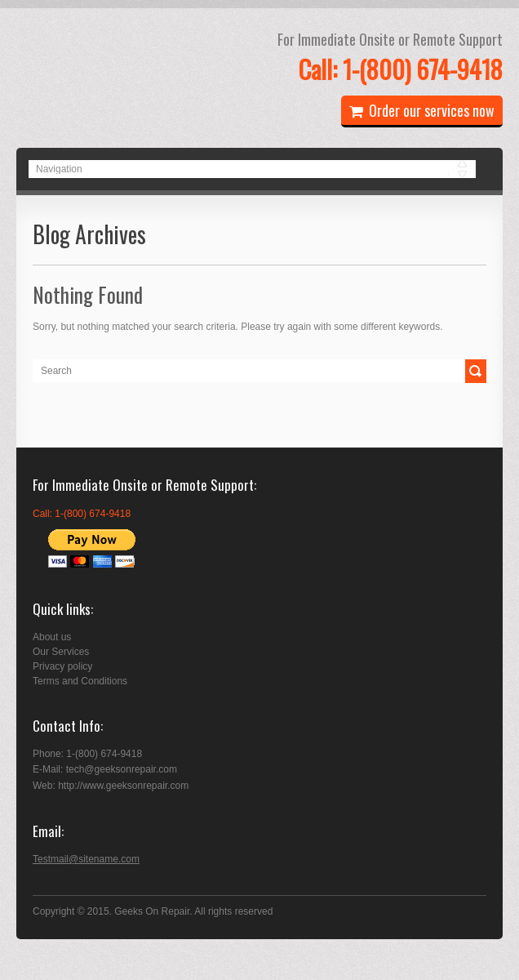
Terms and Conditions (80, 681)
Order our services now (422, 110)
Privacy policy (62, 666)
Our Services (61, 652)
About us (52, 637)
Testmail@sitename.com (86, 859)
